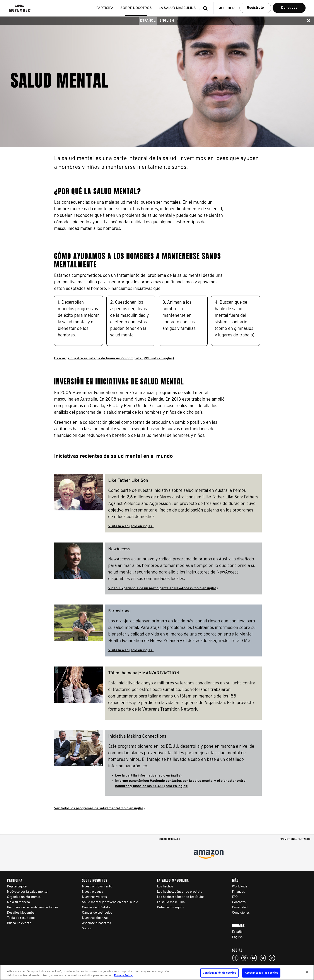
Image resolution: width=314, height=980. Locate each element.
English (167, 21)
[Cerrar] (307, 972)
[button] (207, 8)
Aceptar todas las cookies (261, 973)
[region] (157, 972)
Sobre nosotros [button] (137, 8)
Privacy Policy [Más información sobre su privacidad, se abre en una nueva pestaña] (123, 976)
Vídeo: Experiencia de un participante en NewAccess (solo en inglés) (163, 588)
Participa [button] (106, 8)
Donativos (289, 8)
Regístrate (255, 8)
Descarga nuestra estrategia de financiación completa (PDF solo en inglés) (114, 358)
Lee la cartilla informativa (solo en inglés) (148, 776)
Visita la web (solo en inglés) (131, 526)
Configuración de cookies (219, 973)
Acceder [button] (227, 8)
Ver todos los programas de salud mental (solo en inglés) (99, 808)
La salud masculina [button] (178, 8)
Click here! (235, 958)
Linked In (272, 958)
